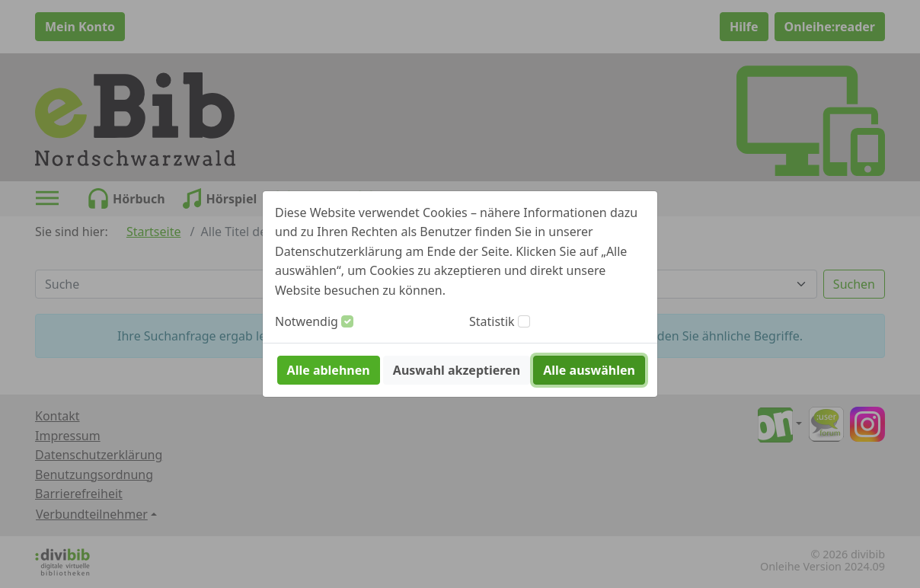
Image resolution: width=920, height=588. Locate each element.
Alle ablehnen (329, 370)
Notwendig (307, 321)
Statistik (492, 321)
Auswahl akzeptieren (457, 370)
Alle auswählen (589, 370)
